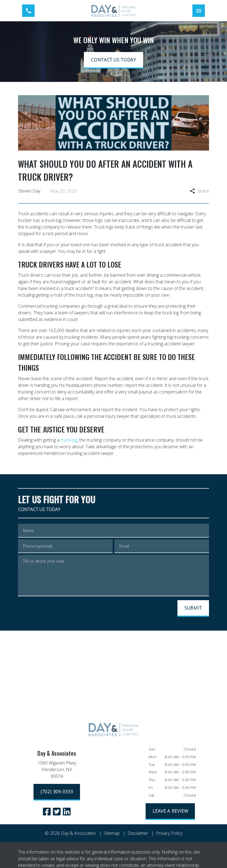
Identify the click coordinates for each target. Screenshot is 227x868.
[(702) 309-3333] (57, 792)
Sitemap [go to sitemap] (112, 833)
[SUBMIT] (193, 608)
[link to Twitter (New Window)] (57, 812)
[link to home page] (114, 11)
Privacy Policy (169, 833)
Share (199, 191)
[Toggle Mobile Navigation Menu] (199, 11)
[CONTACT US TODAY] (113, 60)
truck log (69, 440)
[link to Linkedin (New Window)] (67, 812)
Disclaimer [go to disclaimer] (138, 833)
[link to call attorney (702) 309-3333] (28, 11)
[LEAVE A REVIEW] (170, 812)
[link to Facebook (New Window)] (47, 812)
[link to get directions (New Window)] (57, 771)
